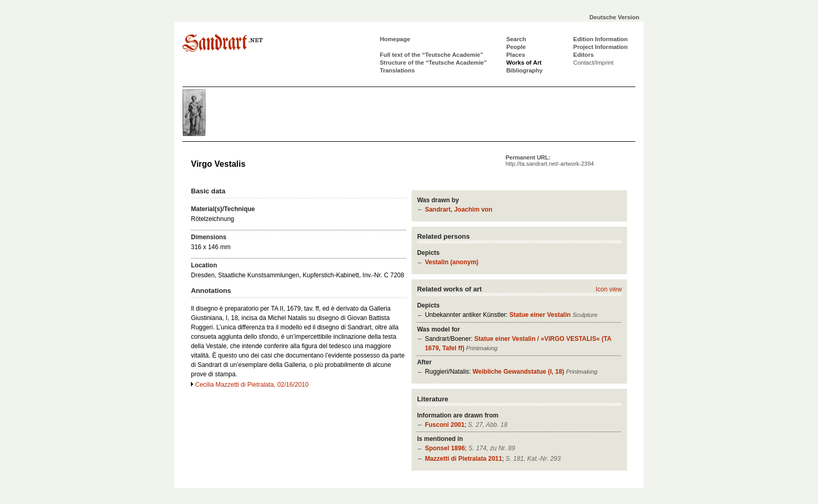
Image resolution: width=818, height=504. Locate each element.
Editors (584, 55)
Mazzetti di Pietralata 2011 (463, 459)
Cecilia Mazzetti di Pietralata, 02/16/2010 (252, 385)
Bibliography (524, 70)
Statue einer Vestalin (540, 315)
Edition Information (600, 39)
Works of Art (524, 63)
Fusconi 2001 (444, 425)
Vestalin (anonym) (452, 262)
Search (516, 39)
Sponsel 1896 (445, 448)
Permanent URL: (550, 161)
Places (515, 55)
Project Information (600, 47)
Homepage (395, 39)
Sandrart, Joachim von (458, 210)
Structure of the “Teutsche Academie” (433, 63)
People (516, 47)
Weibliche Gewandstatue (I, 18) (519, 372)
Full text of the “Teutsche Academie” (431, 55)
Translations (397, 70)
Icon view (609, 289)
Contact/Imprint (593, 63)
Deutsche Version (615, 17)
